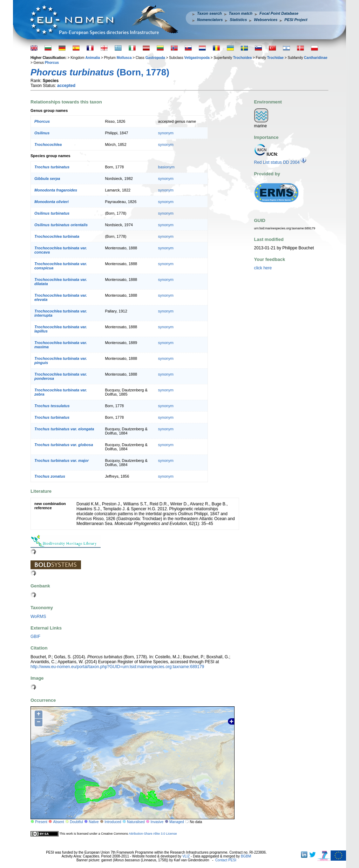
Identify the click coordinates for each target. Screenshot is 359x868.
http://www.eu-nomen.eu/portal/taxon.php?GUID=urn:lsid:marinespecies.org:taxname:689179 (117, 667)
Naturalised (136, 822)
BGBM (246, 856)
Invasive (157, 822)
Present (41, 822)
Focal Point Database (279, 13)
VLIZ (186, 856)
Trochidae (275, 58)
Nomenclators (210, 20)
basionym (166, 167)
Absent (59, 822)
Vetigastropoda (197, 58)
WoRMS (38, 617)
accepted (66, 86)
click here (263, 268)
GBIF (35, 637)
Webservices (266, 20)
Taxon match (241, 13)
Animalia (93, 58)
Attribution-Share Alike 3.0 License (153, 834)
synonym (166, 133)
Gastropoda (155, 58)
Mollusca (124, 58)
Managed (177, 822)
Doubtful (76, 822)
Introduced (113, 822)
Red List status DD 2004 (280, 162)
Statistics (238, 20)
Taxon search (209, 13)
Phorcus (52, 63)
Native (94, 822)
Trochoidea (242, 58)
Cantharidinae (316, 58)
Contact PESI (226, 860)
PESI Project (296, 20)
